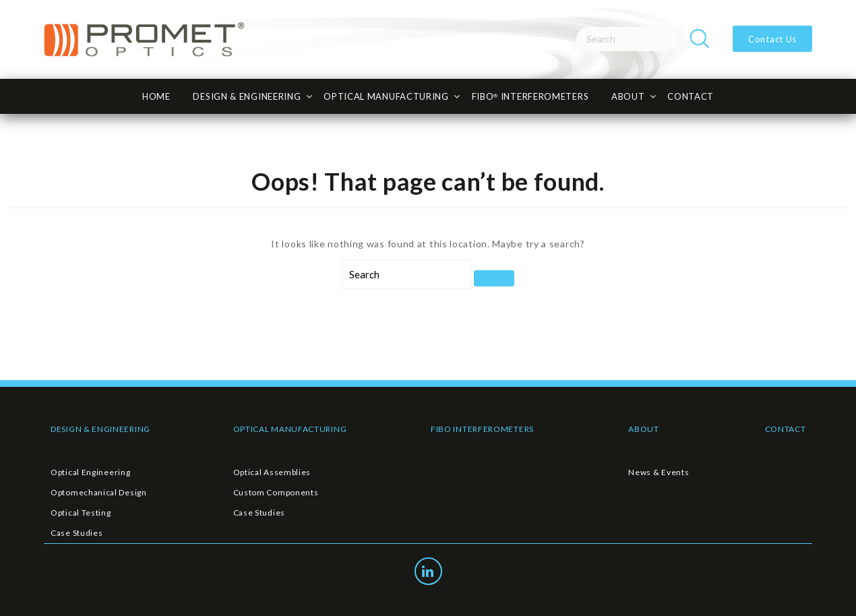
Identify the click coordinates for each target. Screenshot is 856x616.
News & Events (659, 472)
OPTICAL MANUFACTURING (290, 429)
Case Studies (77, 533)
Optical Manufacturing (386, 96)
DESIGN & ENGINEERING (100, 429)
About (628, 96)
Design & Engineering (247, 96)
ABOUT (644, 429)
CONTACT (691, 96)
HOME (156, 96)
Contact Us (771, 39)
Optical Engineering (90, 472)
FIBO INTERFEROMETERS (482, 429)
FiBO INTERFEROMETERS (530, 96)
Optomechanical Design (99, 492)
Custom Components (276, 492)
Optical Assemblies (272, 472)
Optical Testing (81, 513)
